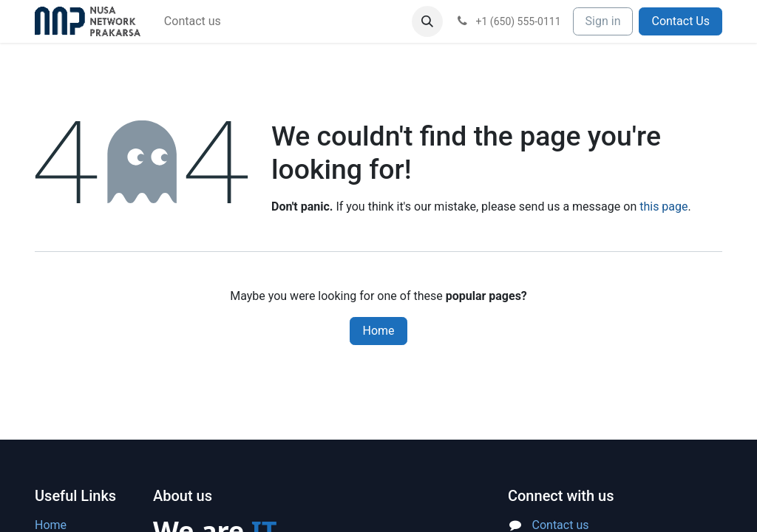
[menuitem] (193, 21)
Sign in (603, 21)
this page (663, 207)
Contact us (561, 525)
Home (378, 331)
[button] (427, 21)
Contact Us (680, 21)
